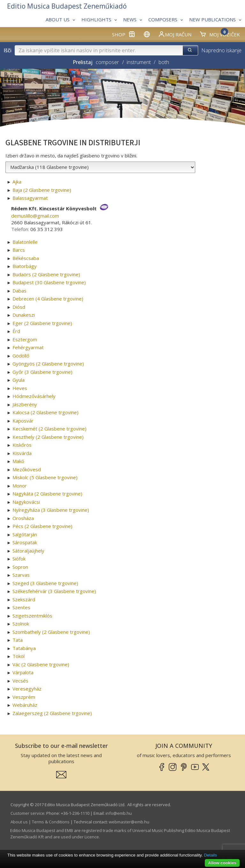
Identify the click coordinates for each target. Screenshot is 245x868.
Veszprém (24, 697)
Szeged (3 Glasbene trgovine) (45, 583)
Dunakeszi (24, 315)
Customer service (27, 813)
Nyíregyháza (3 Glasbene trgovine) (51, 510)
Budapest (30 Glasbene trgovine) (49, 282)
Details (210, 855)
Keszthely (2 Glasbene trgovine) (48, 437)
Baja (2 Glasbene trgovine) (42, 190)
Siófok (19, 559)
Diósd (19, 307)
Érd (16, 331)
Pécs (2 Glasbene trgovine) (42, 526)
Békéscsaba (26, 258)
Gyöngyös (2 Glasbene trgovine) (48, 364)
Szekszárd (24, 599)
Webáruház (25, 705)
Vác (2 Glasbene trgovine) (41, 664)
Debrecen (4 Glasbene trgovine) (48, 299)
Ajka (17, 182)
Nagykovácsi (26, 502)
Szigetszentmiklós (32, 616)
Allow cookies (222, 863)
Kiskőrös (22, 445)
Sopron (20, 567)
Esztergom (25, 339)
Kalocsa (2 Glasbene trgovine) (45, 412)
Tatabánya (24, 648)
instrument (139, 62)
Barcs (19, 250)
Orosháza (23, 518)
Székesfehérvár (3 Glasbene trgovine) (54, 591)
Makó (18, 461)
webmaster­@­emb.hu (129, 822)
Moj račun (175, 34)
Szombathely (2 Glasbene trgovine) (51, 632)
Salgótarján (25, 534)
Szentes (21, 607)
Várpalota (23, 672)
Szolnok (21, 624)
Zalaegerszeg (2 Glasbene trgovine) (52, 713)
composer (107, 62)
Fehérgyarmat (28, 347)
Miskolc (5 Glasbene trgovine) (45, 477)
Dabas (19, 291)
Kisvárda (22, 453)
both (164, 62)
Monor (20, 486)
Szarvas (21, 575)
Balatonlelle (25, 242)
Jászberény (25, 404)
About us (19, 822)
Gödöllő (21, 356)
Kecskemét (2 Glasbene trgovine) (49, 429)
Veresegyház (27, 689)
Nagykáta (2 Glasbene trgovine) (47, 494)
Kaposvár (23, 421)
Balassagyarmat (30, 198)
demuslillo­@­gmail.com (35, 216)
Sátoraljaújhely (28, 551)
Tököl (19, 656)
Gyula (19, 380)
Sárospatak (25, 542)
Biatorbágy (25, 266)
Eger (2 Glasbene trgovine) (42, 323)
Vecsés (20, 681)
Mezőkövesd (27, 469)
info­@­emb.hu (119, 813)
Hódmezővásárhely (34, 396)
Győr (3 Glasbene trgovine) (42, 372)
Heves (20, 388)
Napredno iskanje (221, 50)
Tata (18, 640)
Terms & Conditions (51, 822)
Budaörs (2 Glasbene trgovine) (46, 274)
